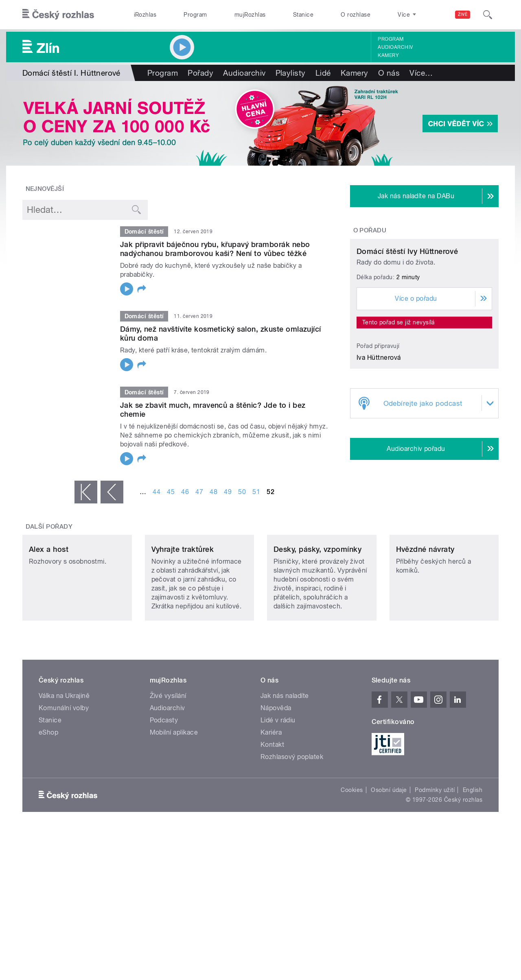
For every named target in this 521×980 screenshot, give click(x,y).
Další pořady (49, 579)
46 (185, 492)
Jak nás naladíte (285, 802)
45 (171, 492)
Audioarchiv (395, 47)
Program (195, 15)
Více (421, 73)
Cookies (352, 896)
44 (157, 492)
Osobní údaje (389, 896)
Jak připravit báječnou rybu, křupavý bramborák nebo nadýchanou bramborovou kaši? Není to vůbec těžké (215, 249)
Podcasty (164, 826)
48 (213, 492)
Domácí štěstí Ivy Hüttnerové (407, 327)
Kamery (388, 55)
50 (242, 492)
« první (86, 492)
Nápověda (276, 814)
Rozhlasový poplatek (292, 863)
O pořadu (370, 230)
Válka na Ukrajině (64, 802)
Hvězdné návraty (425, 655)
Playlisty (291, 73)
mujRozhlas (250, 15)
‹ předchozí (112, 492)
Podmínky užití (435, 896)
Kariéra (271, 839)
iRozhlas (145, 15)
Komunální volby (64, 814)
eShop (48, 839)
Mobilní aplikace (174, 839)
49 (228, 492)
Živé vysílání (168, 802)
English (473, 896)
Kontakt (272, 851)
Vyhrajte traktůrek (183, 655)
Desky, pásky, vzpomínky (317, 655)
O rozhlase (356, 15)
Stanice (303, 15)
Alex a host (49, 655)
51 (256, 492)
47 (199, 492)
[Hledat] (488, 15)
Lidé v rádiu (278, 826)
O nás (389, 73)
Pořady (200, 73)
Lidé (323, 73)
